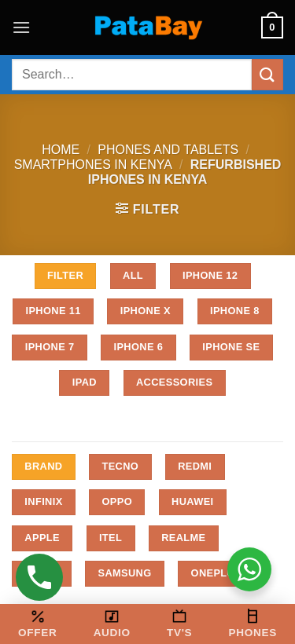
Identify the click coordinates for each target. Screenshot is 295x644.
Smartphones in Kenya (93, 165)
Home (61, 150)
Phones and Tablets (168, 150)
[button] (21, 27)
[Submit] (267, 74)
